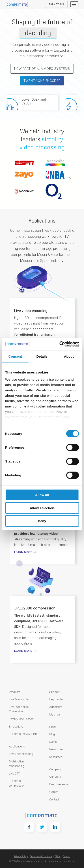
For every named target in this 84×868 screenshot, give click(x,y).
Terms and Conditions (41, 856)
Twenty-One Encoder (42, 81)
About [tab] (69, 356)
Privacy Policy (21, 856)
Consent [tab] (15, 356)
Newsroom (56, 749)
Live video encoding (21, 754)
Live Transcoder (19, 699)
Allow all (42, 495)
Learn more (23, 651)
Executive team (59, 784)
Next (70, 179)
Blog (52, 734)
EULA (58, 856)
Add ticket (56, 707)
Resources (56, 757)
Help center (56, 699)
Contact (54, 799)
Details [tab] (42, 356)
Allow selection (42, 508)
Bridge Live (16, 727)
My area (55, 714)
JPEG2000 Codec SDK (23, 734)
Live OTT (14, 774)
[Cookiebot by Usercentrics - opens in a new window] (60, 344)
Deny (42, 521)
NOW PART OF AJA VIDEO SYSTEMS (42, 69)
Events (53, 742)
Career (54, 792)
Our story (55, 777)
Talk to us (56, 4)
